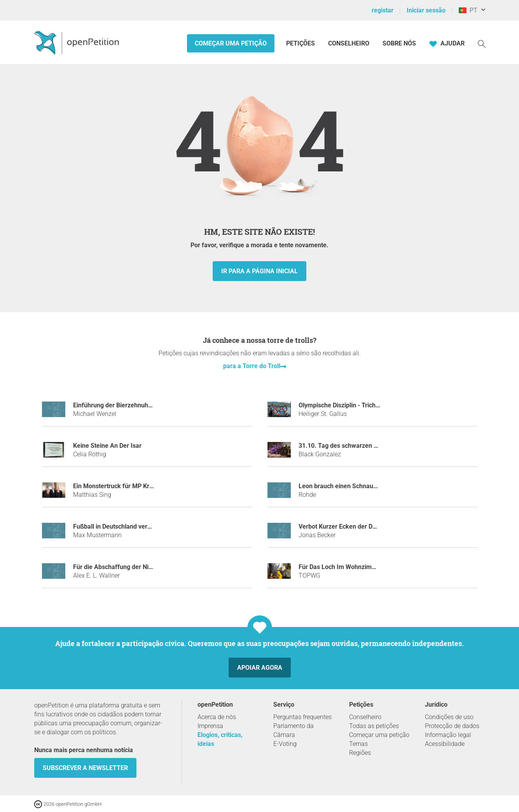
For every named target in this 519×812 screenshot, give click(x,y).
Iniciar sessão (426, 10)
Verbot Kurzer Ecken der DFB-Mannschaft (357, 526)
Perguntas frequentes (302, 717)
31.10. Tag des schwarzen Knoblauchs (352, 446)
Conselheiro (349, 43)
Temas (358, 744)
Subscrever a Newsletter (85, 768)
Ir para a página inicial (259, 271)
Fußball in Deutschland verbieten (119, 526)
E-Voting (285, 744)
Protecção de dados (452, 726)
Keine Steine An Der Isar (107, 446)
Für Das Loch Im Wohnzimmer (341, 567)
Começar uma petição (231, 43)
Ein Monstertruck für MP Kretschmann (127, 486)
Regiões (360, 753)
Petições (301, 43)
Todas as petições (374, 726)
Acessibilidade (445, 744)
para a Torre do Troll (252, 366)
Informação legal (448, 735)
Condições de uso (449, 717)
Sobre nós (399, 43)
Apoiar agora (260, 668)
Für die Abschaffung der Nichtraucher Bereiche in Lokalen (155, 567)
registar (383, 10)
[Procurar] (482, 43)
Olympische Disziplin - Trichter (341, 405)
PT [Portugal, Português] (468, 10)
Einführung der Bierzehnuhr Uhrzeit (123, 405)
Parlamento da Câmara (294, 730)
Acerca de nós (217, 717)
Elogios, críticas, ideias (220, 739)
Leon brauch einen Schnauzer (340, 486)
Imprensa (210, 726)
